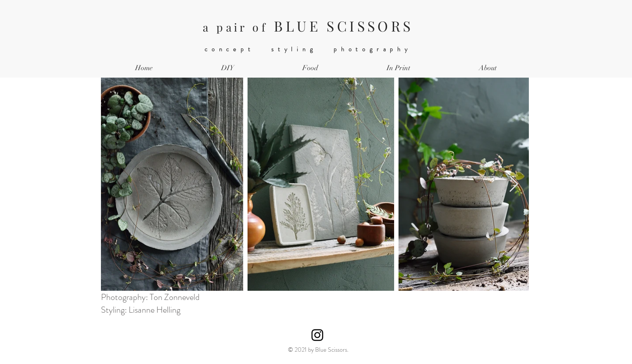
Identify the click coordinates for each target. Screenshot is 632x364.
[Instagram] (317, 335)
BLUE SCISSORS (308, 26)
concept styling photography (308, 49)
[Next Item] (514, 184)
